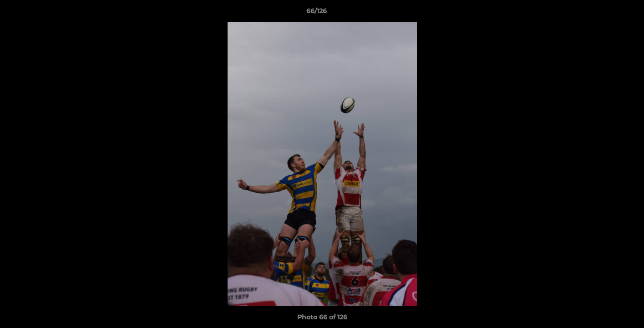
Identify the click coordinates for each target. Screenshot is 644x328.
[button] (606, 13)
